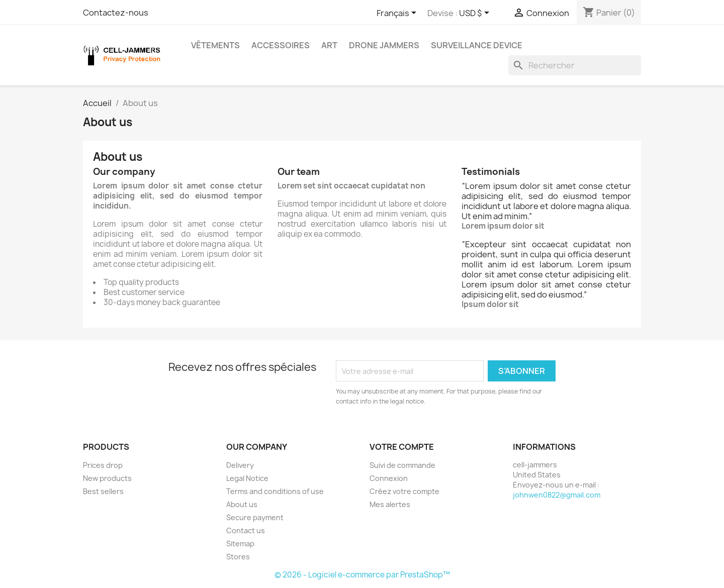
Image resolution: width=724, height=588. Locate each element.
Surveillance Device (477, 45)
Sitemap (240, 544)
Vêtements (215, 45)
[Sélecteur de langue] (398, 14)
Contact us (246, 530)
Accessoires (281, 45)
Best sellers (103, 491)
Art (329, 45)
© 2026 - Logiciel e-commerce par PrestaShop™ (362, 575)
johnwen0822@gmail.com (557, 495)
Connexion (389, 478)
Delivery (240, 465)
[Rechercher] (575, 65)
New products (107, 478)
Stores (238, 557)
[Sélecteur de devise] (476, 14)
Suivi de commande (402, 465)
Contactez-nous (116, 13)
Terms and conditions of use (275, 491)
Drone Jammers (384, 45)
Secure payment (255, 517)
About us (242, 504)
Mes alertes (390, 504)
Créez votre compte (404, 491)
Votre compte (402, 447)
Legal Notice (247, 478)
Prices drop (103, 465)
